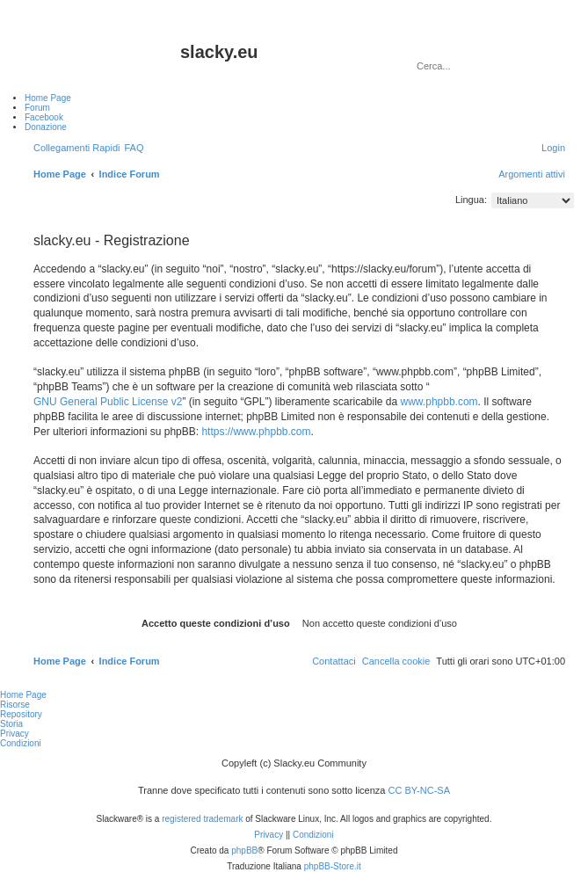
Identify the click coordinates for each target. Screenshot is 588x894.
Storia (11, 724)
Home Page (23, 695)
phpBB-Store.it (333, 866)
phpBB (244, 850)
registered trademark (202, 819)
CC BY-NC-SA (420, 790)
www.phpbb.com (439, 402)
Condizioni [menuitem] (21, 743)
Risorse (15, 705)
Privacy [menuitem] (15, 734)
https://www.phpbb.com (256, 432)
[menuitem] (134, 148)
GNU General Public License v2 (108, 402)
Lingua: (471, 200)
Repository (21, 714)
